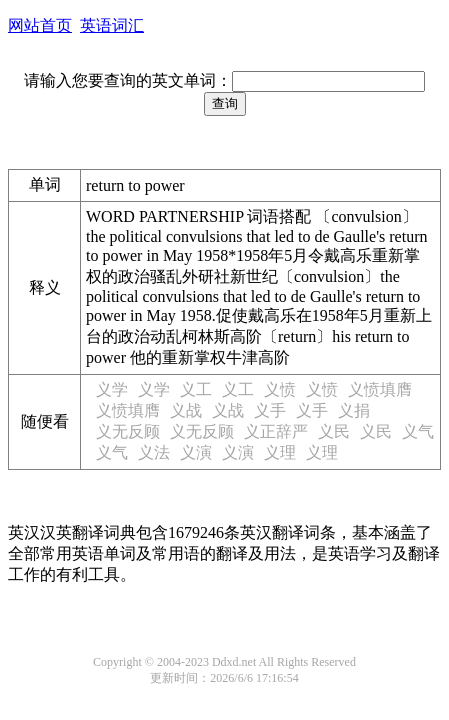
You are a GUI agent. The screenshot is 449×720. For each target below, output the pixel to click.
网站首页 (40, 25)
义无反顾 (128, 431)
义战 (186, 410)
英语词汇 (112, 25)
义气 (418, 431)
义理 (280, 452)
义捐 (354, 410)
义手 (270, 410)
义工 (196, 389)
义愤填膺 (380, 389)
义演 (196, 452)
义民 (334, 431)
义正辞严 (276, 431)
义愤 (280, 389)
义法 (154, 452)
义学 (112, 389)
